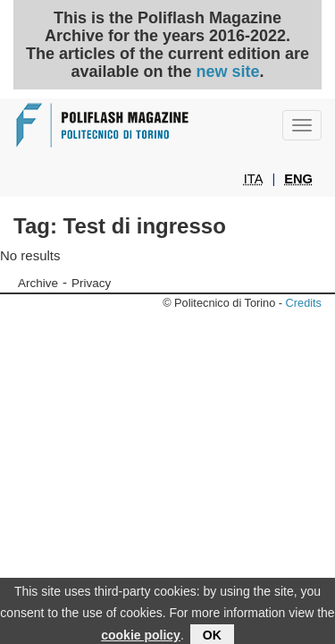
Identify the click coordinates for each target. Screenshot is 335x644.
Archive (38, 283)
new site (228, 72)
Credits (304, 303)
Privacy (91, 283)
